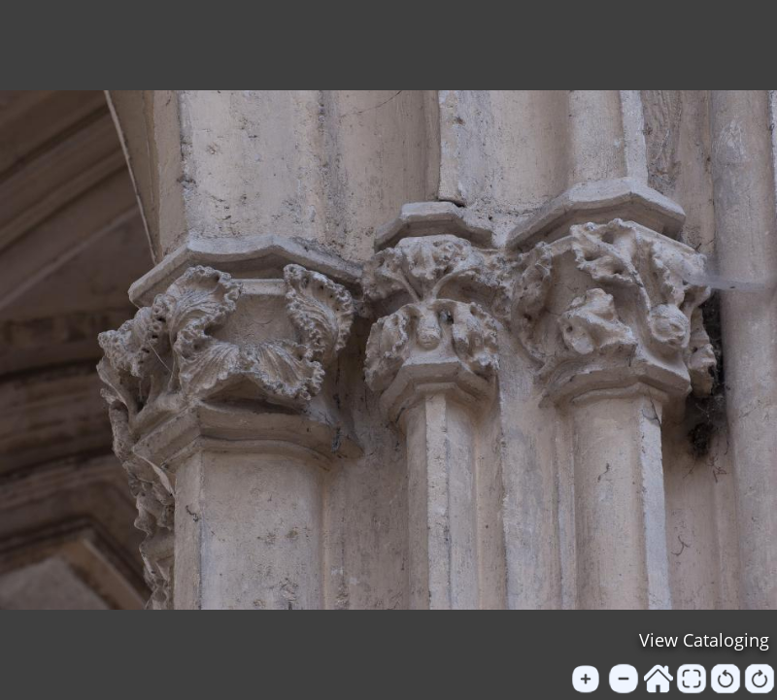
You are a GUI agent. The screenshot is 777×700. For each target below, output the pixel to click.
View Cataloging (704, 640)
